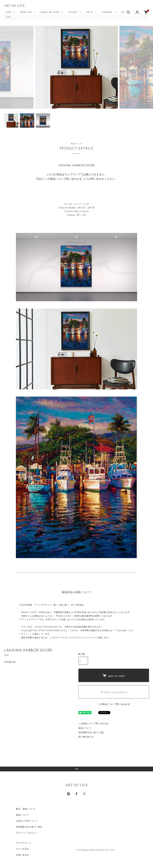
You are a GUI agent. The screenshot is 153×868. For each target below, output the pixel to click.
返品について (85, 728)
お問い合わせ (22, 855)
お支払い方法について (27, 821)
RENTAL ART (26, 12)
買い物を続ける (86, 737)
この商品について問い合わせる (114, 704)
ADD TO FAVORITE (114, 692)
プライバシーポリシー (27, 833)
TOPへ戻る (76, 769)
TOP (8, 17)
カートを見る (22, 849)
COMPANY (107, 12)
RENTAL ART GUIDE (50, 12)
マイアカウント (24, 843)
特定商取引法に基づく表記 (91, 733)
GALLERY (73, 12)
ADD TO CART (114, 676)
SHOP (8, 12)
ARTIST (90, 12)
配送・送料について (26, 809)
